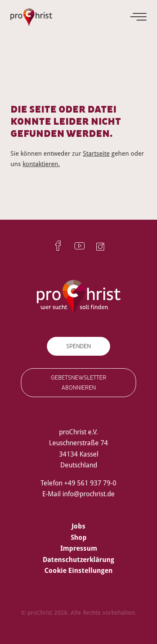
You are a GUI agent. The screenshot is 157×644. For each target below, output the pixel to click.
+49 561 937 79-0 (90, 483)
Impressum (79, 548)
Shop (79, 537)
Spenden (78, 346)
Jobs (78, 526)
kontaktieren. (41, 164)
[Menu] (139, 17)
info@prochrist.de (89, 494)
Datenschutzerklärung (78, 559)
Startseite (96, 153)
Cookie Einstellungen (78, 570)
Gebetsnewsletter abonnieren (78, 382)
